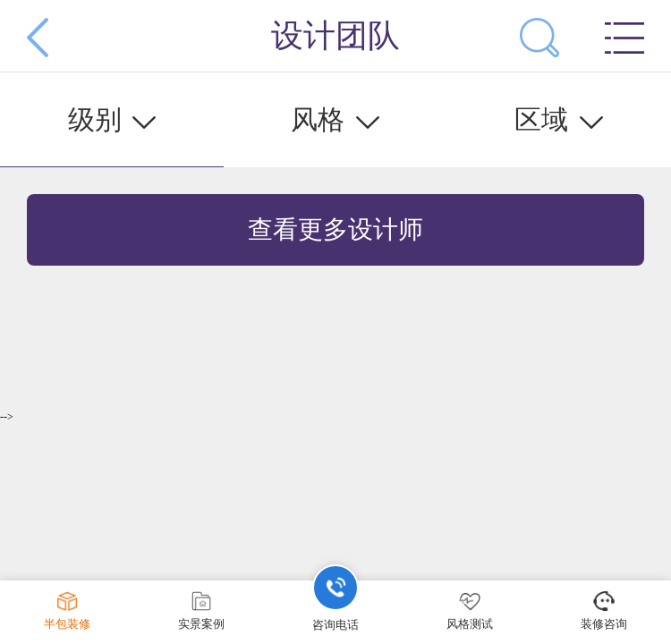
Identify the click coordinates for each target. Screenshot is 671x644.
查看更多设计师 (335, 229)
